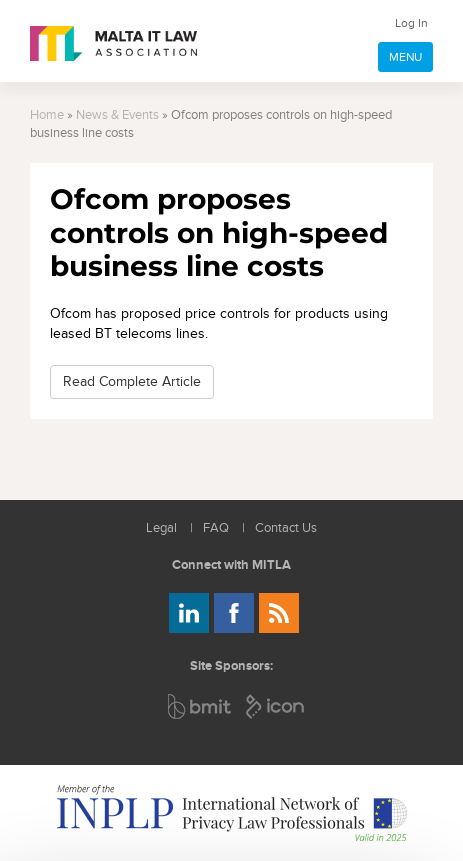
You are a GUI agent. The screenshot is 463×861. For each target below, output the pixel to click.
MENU (405, 57)
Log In (411, 23)
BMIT (200, 706)
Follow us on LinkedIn (189, 613)
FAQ (216, 528)
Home (47, 115)
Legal (161, 528)
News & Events (117, 115)
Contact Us (286, 528)
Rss (279, 613)
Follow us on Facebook (234, 613)
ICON (276, 706)
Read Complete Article (132, 381)
